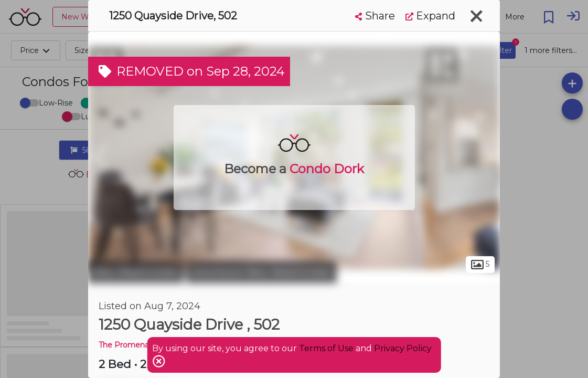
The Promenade (129, 345)
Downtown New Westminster (261, 272)
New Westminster (136, 272)
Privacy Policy (403, 348)
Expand (430, 16)
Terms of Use (326, 348)
